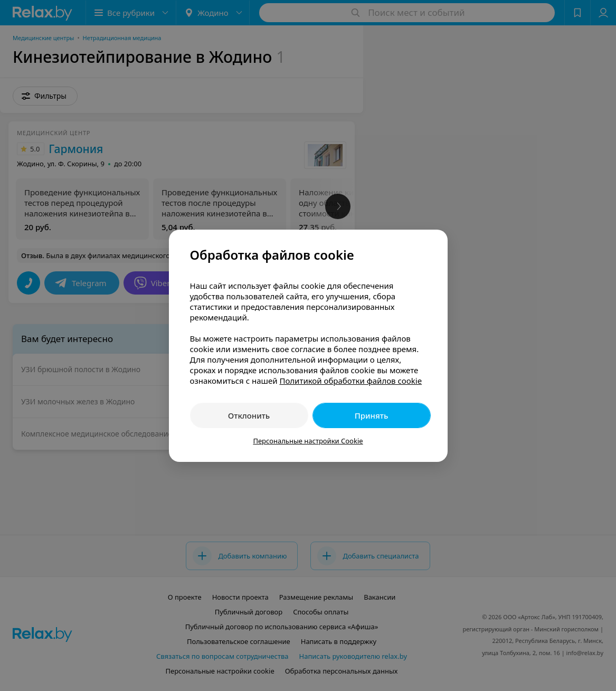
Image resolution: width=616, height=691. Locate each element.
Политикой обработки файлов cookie (350, 381)
